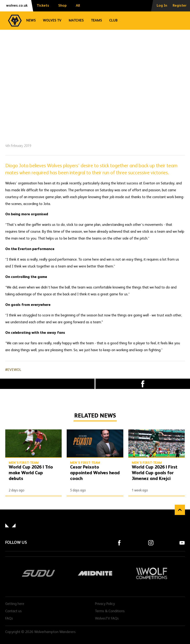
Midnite (95, 573)
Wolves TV (52, 20)
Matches (76, 20)
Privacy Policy (105, 604)
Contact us (13, 611)
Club (113, 20)
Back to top (180, 510)
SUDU (39, 573)
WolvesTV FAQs (107, 619)
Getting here (15, 604)
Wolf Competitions (152, 573)
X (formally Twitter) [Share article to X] (47, 384)
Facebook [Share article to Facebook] (143, 384)
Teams (96, 20)
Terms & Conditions (110, 611)
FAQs (9, 619)
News (31, 20)
